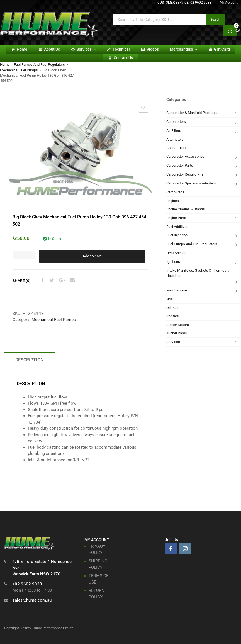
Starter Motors (178, 325)
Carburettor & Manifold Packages (192, 113)
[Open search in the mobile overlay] (169, 20)
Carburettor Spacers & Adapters (191, 183)
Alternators (175, 139)
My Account (229, 3)
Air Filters (174, 131)
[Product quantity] (24, 255)
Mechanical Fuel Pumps (19, 70)
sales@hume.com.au (32, 600)
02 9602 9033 (201, 3)
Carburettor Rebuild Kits (185, 174)
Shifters (173, 316)
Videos (153, 49)
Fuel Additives (177, 227)
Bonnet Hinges (178, 148)
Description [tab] (29, 360)
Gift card (222, 49)
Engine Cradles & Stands (186, 209)
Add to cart (92, 256)
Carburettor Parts (180, 165)
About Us (52, 49)
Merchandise (184, 49)
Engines (173, 201)
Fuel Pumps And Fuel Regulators (39, 65)
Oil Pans (173, 308)
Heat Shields (176, 253)
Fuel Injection (177, 235)
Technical (121, 49)
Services (86, 49)
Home (22, 49)
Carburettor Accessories (185, 156)
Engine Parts (176, 218)
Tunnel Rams (177, 333)
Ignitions (173, 262)
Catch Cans (175, 192)
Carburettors (176, 122)
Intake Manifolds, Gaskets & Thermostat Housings (198, 273)
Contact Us (123, 58)
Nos (170, 299)
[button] (143, 108)
